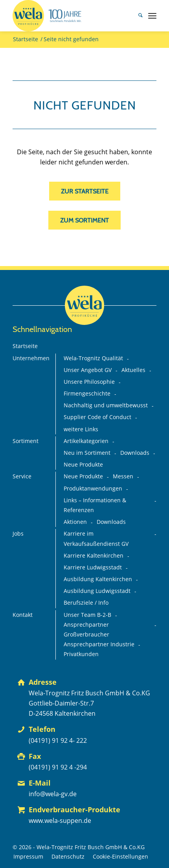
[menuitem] (137, 16)
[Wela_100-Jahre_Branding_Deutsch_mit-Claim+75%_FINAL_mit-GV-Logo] (70, 16)
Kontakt (23, 615)
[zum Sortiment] (84, 220)
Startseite (25, 346)
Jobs (18, 534)
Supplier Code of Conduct (97, 417)
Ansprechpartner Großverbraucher (86, 630)
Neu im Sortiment (87, 453)
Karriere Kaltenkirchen (94, 556)
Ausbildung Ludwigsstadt (97, 591)
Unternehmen (31, 358)
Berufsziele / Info (86, 603)
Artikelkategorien (86, 441)
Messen (123, 476)
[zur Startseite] (85, 191)
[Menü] (152, 16)
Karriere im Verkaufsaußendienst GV (96, 539)
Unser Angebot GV (88, 370)
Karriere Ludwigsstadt (93, 567)
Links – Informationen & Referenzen (95, 505)
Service (22, 476)
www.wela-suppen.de (60, 821)
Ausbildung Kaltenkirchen (98, 579)
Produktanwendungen (93, 489)
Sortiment (26, 441)
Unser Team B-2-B (87, 615)
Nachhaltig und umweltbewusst (106, 405)
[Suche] (137, 16)
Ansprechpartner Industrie (99, 644)
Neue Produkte (83, 465)
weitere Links (81, 429)
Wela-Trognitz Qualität (93, 358)
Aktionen (75, 522)
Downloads (135, 453)
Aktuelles (133, 370)
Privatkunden (81, 654)
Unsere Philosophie (89, 382)
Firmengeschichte (87, 394)
